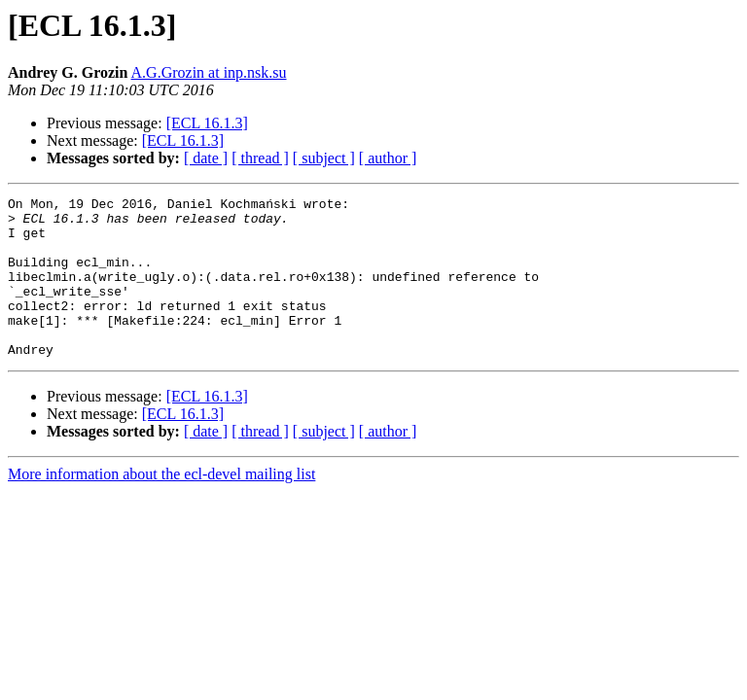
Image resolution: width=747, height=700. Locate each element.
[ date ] (206, 158)
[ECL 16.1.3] (207, 123)
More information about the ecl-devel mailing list (161, 506)
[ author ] (388, 158)
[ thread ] (260, 158)
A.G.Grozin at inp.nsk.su (209, 72)
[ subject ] (324, 158)
